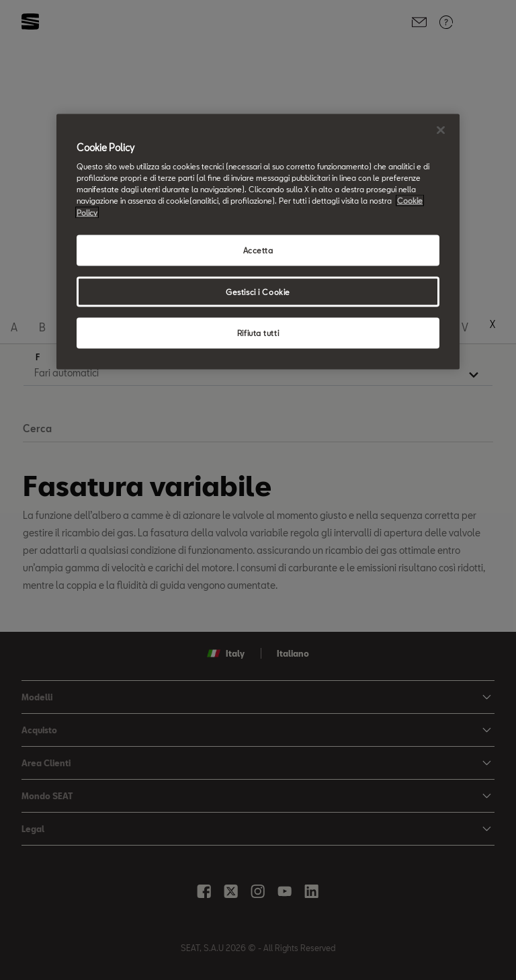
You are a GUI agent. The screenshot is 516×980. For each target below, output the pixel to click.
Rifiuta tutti (258, 333)
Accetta (258, 250)
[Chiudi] (441, 130)
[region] (258, 242)
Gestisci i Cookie (258, 291)
